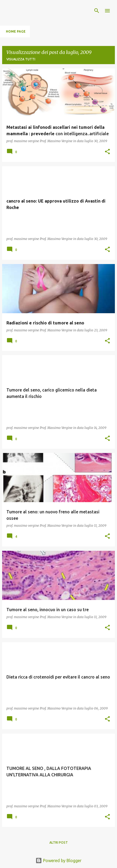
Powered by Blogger (58, 861)
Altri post (59, 842)
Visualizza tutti (21, 59)
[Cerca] (97, 11)
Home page (16, 31)
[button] (107, 152)
